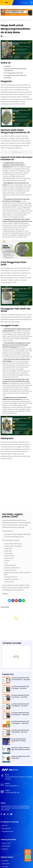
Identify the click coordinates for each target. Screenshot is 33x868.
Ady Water (5, 861)
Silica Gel (5, 826)
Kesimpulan (8, 78)
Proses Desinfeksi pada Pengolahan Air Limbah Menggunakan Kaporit (19, 740)
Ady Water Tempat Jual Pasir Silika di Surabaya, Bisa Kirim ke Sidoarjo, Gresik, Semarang (21, 749)
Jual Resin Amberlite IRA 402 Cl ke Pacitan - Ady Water (20, 696)
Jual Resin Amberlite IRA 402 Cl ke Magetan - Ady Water (20, 722)
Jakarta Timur (6, 843)
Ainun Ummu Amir (8, 36)
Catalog (5, 594)
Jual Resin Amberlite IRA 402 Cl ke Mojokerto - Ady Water (20, 714)
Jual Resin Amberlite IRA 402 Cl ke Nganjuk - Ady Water (20, 705)
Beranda (3, 20)
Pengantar (8, 66)
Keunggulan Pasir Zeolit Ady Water (15, 75)
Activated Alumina (8, 831)
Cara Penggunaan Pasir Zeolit (14, 73)
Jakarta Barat (6, 846)
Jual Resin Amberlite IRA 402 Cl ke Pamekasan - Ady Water (21, 679)
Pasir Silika (5, 867)
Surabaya (5, 849)
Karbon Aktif (6, 864)
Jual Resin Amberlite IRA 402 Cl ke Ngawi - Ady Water (20, 687)
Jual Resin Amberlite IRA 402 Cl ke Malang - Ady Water (20, 731)
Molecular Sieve (7, 828)
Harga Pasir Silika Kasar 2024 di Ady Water (20, 757)
